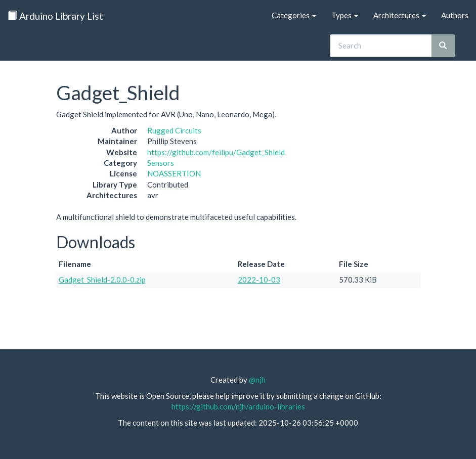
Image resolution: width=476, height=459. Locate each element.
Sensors (161, 163)
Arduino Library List (55, 16)
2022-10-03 (259, 280)
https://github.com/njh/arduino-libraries (238, 406)
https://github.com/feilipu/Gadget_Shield (216, 152)
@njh (257, 380)
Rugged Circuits (174, 130)
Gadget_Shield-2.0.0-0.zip (102, 280)
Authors (455, 15)
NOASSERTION (174, 173)
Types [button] (345, 15)
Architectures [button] (400, 15)
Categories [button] (294, 15)
